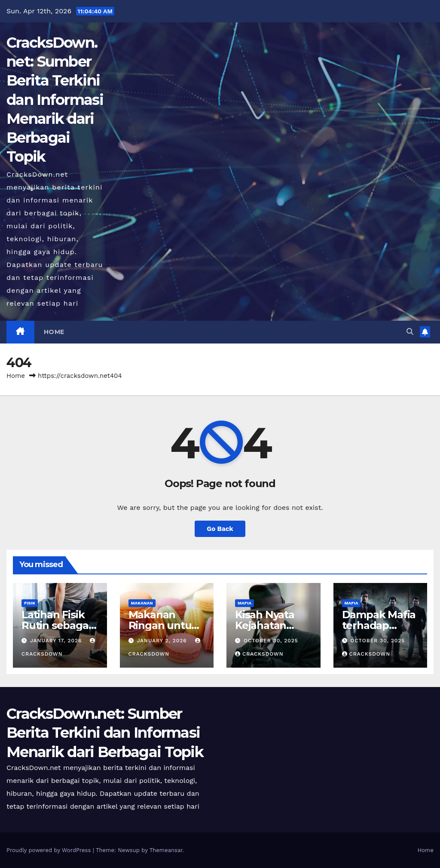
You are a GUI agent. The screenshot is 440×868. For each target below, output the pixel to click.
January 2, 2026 (163, 641)
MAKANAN (142, 603)
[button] (410, 332)
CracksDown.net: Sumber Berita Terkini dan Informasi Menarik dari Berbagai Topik (55, 100)
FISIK (30, 603)
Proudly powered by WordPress (50, 850)
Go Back (220, 529)
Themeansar (166, 850)
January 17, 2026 (57, 641)
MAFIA (244, 603)
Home (54, 332)
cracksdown (259, 654)
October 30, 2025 (271, 641)
